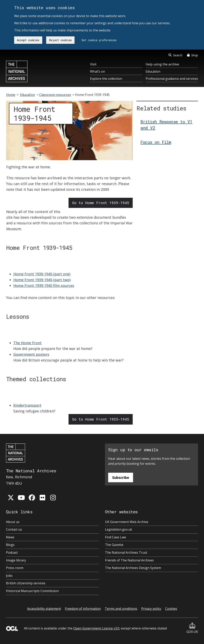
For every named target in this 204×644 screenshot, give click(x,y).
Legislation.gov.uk (119, 529)
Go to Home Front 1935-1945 (101, 419)
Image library (16, 560)
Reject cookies (60, 40)
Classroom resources (55, 95)
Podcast (12, 552)
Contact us (14, 529)
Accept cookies (28, 40)
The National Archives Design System (133, 568)
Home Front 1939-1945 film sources (44, 285)
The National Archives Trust (126, 552)
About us (13, 522)
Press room (15, 568)
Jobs (9, 576)
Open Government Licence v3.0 (96, 628)
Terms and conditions (121, 609)
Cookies (171, 609)
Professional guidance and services (172, 79)
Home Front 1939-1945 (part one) (42, 274)
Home (11, 95)
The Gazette (114, 545)
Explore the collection (106, 79)
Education (153, 71)
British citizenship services (26, 583)
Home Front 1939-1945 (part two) (42, 280)
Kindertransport (27, 405)
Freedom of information (83, 609)
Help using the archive (162, 64)
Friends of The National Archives (129, 560)
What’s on (98, 71)
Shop (193, 55)
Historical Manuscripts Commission (32, 591)
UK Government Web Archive (127, 522)
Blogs (10, 545)
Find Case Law (115, 537)
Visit (93, 64)
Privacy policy (151, 609)
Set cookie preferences (99, 40)
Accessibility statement (44, 609)
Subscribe (121, 477)
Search (175, 55)
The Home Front (27, 343)
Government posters (31, 354)
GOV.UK (192, 628)
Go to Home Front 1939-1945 (101, 203)
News (10, 537)
